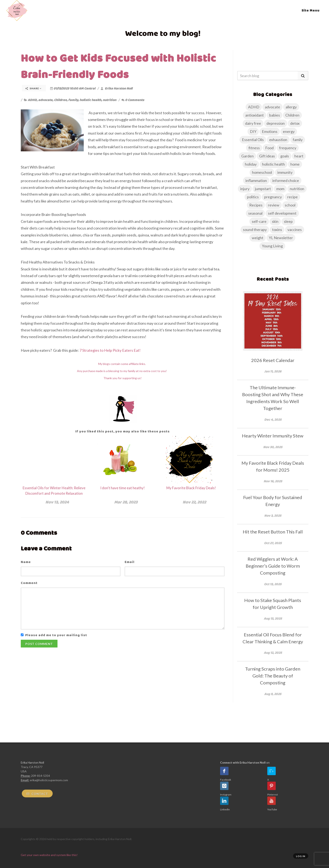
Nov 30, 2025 (273, 447)
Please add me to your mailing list (56, 635)
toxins (277, 230)
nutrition (109, 100)
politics (253, 197)
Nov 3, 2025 (273, 516)
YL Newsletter (281, 238)
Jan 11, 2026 (273, 371)
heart (299, 156)
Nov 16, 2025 (273, 481)
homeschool (262, 172)
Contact (37, 794)
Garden (247, 156)
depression (276, 123)
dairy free (253, 123)
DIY (253, 131)
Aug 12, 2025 (273, 653)
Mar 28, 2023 (126, 502)
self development (282, 213)
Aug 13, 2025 (273, 618)
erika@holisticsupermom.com (49, 780)
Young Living (272, 246)
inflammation (256, 180)
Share (33, 88)
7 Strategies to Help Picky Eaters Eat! (110, 350)
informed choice (286, 180)
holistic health (90, 100)
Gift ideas (267, 156)
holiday (251, 164)
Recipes (256, 205)
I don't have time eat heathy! (123, 488)
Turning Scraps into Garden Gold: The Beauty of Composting (273, 676)
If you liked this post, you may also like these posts (123, 431)
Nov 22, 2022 (194, 502)
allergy (291, 107)
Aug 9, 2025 (273, 694)
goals (285, 156)
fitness (254, 148)
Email (130, 562)
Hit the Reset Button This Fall (273, 532)
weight (258, 238)
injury (245, 189)
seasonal (255, 213)
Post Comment (39, 644)
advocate (45, 100)
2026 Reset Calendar (273, 360)
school (290, 205)
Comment (29, 583)
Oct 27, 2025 (273, 543)
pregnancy (273, 197)
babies (275, 115)
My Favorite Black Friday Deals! (191, 488)
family (73, 100)
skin (275, 221)
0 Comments (133, 100)
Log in (301, 856)
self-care (259, 221)
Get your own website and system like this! (49, 855)
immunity (285, 172)
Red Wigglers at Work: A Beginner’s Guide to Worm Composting (273, 566)
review (274, 205)
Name (26, 562)
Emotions (270, 131)
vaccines (295, 230)
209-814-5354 (40, 776)
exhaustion (278, 140)
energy (289, 131)
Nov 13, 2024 (57, 502)
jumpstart (263, 189)
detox (295, 123)
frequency (288, 148)
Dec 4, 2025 (273, 420)
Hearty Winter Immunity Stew (273, 436)
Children (60, 100)
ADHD (32, 100)
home (295, 164)
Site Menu (311, 10)
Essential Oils (253, 140)
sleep (288, 221)
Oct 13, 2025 (273, 584)
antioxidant (255, 115)
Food (269, 148)
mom (280, 189)
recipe (292, 197)
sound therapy (255, 230)
